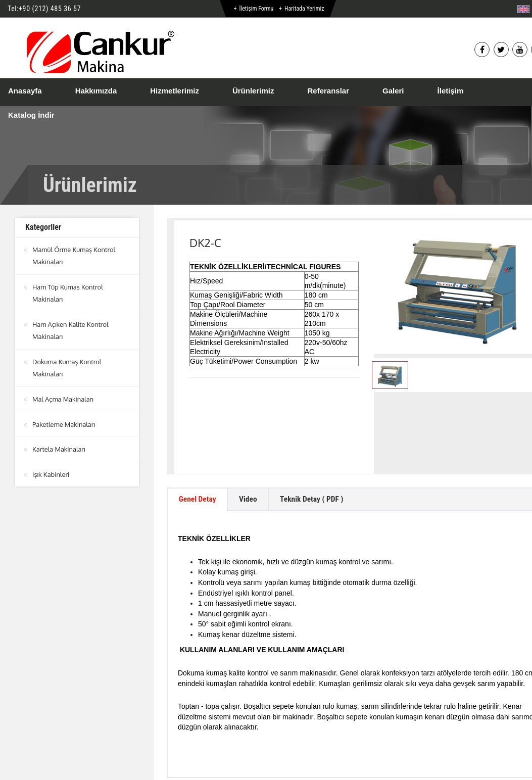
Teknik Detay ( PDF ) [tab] (318, 429)
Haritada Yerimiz (304, 9)
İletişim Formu (256, 9)
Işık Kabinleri (51, 471)
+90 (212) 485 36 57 (50, 9)
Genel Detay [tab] (199, 429)
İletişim (451, 91)
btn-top (279, 735)
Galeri (393, 91)
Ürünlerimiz (253, 91)
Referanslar (328, 91)
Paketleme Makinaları (64, 422)
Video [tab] (251, 429)
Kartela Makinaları (59, 447)
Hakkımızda (96, 91)
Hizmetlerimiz (175, 91)
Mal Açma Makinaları (63, 397)
